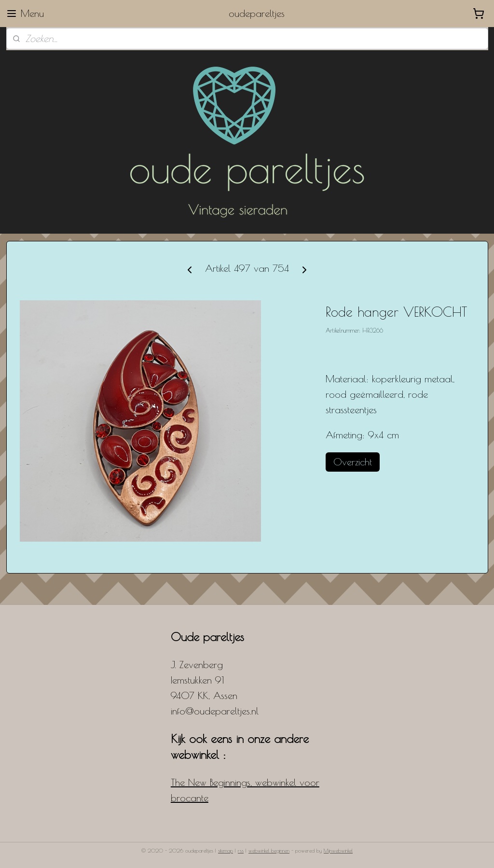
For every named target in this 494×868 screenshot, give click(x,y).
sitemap (226, 850)
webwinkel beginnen (269, 850)
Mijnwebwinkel (338, 850)
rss (241, 850)
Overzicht (353, 462)
